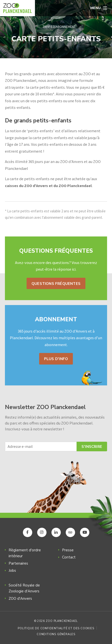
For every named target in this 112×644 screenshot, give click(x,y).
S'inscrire (92, 447)
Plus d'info (56, 359)
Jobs (12, 571)
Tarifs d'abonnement (59, 27)
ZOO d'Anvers (20, 599)
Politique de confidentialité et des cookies (56, 628)
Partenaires (18, 563)
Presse (68, 550)
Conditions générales (56, 634)
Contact (69, 557)
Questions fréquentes (56, 284)
